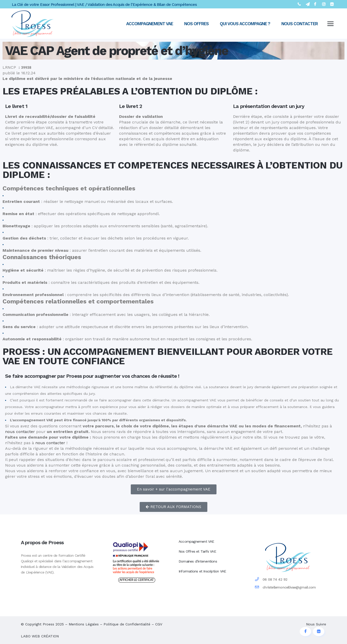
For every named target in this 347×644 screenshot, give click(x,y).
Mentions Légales (84, 624)
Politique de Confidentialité (127, 624)
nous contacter (20, 432)
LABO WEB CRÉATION (40, 636)
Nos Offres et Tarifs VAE (197, 551)
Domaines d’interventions (198, 561)
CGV (159, 624)
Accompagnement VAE (196, 541)
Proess (48, 624)
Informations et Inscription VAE (202, 571)
